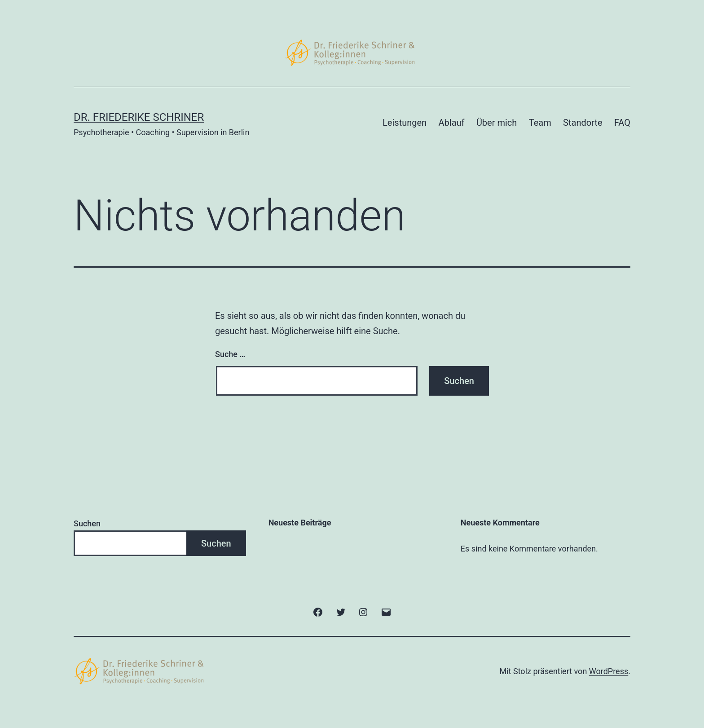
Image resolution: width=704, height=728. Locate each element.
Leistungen (405, 123)
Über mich (497, 123)
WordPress (609, 671)
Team (540, 123)
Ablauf (452, 123)
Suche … (230, 354)
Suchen (87, 523)
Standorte (583, 123)
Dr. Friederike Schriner (139, 117)
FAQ (622, 123)
